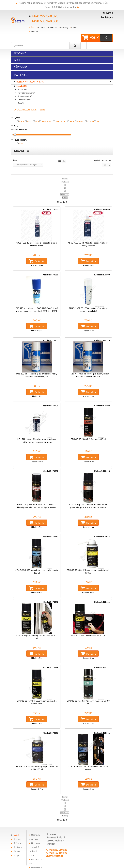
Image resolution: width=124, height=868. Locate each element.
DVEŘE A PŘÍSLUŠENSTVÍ (25, 102)
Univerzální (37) (64, 92)
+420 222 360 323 (44, 16)
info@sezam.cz (56, 837)
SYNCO (90, 114)
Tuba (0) (21, 95)
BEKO (30, 114)
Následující (65, 187)
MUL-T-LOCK (61, 114)
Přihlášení (107, 13)
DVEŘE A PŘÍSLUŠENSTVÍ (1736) (64, 74)
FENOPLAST (47, 114)
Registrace (107, 18)
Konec (65, 190)
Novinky (20, 46)
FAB (37, 114)
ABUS (22, 114)
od (12, 122)
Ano (21, 136)
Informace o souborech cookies (35, 853)
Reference (52, 27)
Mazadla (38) (64, 79)
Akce (17, 52)
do (20, 122)
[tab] (62, 110)
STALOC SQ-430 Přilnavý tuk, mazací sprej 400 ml (37, 620)
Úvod (33, 27)
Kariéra (74, 27)
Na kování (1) (23, 82)
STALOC (81, 114)
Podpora (34, 31)
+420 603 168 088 (44, 21)
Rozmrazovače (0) (25, 88)
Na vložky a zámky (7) (26, 85)
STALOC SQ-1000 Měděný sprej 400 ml (88, 427)
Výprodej (20, 59)
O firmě (42, 27)
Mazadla (42, 102)
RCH (72, 114)
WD (98, 114)
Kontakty (64, 27)
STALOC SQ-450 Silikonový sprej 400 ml (88, 620)
